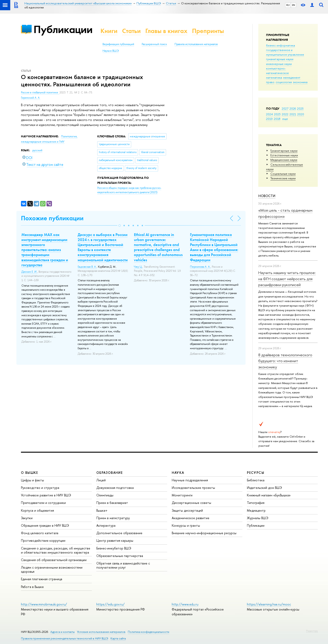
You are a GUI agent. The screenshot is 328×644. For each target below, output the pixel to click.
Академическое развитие (191, 518)
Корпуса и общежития (37, 510)
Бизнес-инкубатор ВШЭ (114, 548)
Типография (256, 503)
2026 (293, 108)
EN (293, 5)
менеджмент (292, 77)
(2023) (129, 190)
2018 (277, 119)
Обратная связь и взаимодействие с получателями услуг (123, 565)
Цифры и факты (32, 480)
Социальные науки (283, 174)
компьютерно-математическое (277, 71)
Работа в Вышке (32, 587)
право (270, 82)
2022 (285, 114)
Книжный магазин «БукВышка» (269, 495)
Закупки (27, 518)
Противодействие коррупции (43, 540)
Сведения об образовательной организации (54, 560)
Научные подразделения (190, 480)
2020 (301, 114)
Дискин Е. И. (29, 272)
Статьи (131, 31)
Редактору (312, 631)
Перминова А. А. (200, 267)
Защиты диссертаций (187, 510)
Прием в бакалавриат (112, 503)
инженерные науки (279, 64)
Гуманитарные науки (284, 151)
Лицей (101, 480)
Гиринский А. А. (31, 98)
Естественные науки (284, 155)
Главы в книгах (166, 31)
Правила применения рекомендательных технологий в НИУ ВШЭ (65, 638)
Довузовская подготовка (115, 488)
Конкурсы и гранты (186, 525)
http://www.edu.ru (185, 604)
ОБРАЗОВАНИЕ (110, 473)
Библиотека (256, 480)
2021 (293, 114)
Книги (109, 31)
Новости (267, 196)
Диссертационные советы (191, 503)
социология (284, 82)
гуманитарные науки (280, 59)
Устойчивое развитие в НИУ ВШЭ (46, 495)
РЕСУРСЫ (256, 473)
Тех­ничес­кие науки (283, 178)
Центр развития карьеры (115, 540)
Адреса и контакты (63, 632)
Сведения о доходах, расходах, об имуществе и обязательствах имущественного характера (56, 550)
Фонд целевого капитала (40, 533)
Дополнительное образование (119, 533)
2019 (269, 119)
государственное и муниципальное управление (285, 52)
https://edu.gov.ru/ (110, 604)
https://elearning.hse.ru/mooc (269, 604)
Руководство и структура (40, 488)
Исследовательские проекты (193, 488)
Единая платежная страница (42, 579)
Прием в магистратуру (113, 518)
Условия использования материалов (101, 632)
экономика (300, 82)
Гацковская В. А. (87, 267)
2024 (269, 114)
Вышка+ (102, 510)
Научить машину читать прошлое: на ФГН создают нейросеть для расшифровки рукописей (287, 279)
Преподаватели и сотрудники (43, 503)
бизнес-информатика (281, 45)
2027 (285, 108)
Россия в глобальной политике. (40, 92)
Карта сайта (118, 638)
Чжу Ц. (138, 267)
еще (285, 119)
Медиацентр (256, 510)
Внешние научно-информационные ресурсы (204, 533)
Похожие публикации (52, 218)
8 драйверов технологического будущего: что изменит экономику (285, 361)
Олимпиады (105, 495)
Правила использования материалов (196, 44)
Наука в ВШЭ (111, 51)
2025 (300, 108)
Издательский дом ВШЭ (264, 488)
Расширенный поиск (154, 44)
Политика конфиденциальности (149, 632)
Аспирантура (106, 525)
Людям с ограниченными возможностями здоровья (52, 569)
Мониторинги (182, 495)
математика (274, 77)
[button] (120, 226)
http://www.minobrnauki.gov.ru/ (44, 604)
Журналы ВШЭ (258, 518)
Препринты (208, 31)
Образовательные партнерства (120, 556)
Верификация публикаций (118, 44)
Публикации (63, 29)
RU (288, 5)
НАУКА (178, 473)
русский (37, 150)
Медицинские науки (284, 160)
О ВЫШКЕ (30, 473)
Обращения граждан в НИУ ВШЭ (45, 525)
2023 (277, 114)
